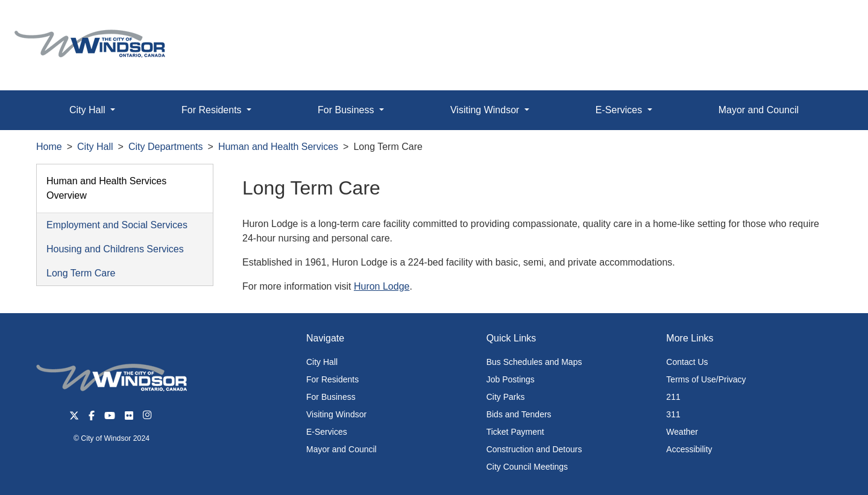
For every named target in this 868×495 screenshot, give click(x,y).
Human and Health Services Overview (106, 188)
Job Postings (511, 379)
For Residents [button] (213, 110)
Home (49, 147)
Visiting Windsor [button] (486, 110)
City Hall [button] (89, 110)
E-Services (327, 432)
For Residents (332, 379)
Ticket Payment (515, 432)
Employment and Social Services (117, 225)
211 (673, 397)
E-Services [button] (620, 110)
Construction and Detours (534, 449)
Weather (682, 432)
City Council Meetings (527, 467)
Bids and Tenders (519, 414)
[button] (832, 22)
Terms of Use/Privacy (706, 379)
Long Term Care (81, 273)
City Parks (506, 397)
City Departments (166, 147)
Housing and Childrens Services (115, 249)
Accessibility (689, 449)
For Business (331, 397)
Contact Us (687, 362)
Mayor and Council (759, 110)
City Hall (95, 147)
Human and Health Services (278, 147)
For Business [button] (347, 110)
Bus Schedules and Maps (534, 362)
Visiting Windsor (336, 414)
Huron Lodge (382, 286)
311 (673, 414)
